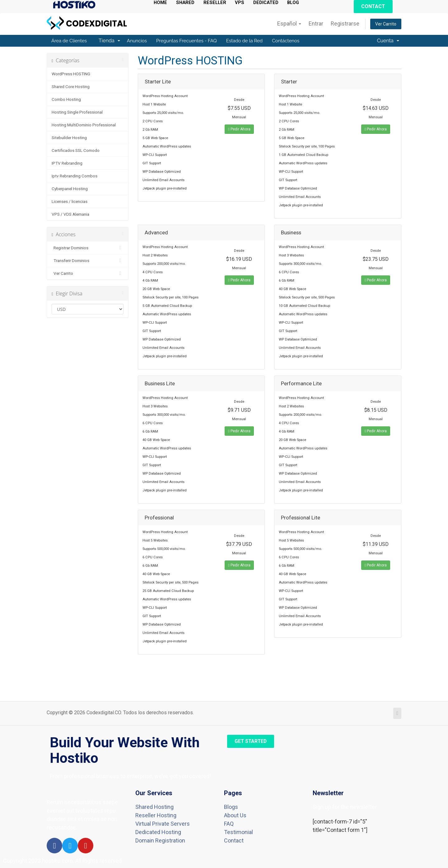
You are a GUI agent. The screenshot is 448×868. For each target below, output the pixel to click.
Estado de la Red (244, 41)
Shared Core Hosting (71, 87)
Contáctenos (286, 41)
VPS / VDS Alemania (70, 214)
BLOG (298, 3)
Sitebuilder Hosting (69, 138)
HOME (161, 3)
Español (289, 23)
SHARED (187, 3)
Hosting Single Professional (77, 112)
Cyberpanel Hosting (70, 189)
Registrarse (345, 23)
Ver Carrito (386, 24)
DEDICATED (270, 3)
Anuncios (137, 41)
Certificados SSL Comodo (76, 150)
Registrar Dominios (88, 248)
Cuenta (388, 41)
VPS (243, 3)
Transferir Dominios (88, 260)
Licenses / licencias (70, 201)
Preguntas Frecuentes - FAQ (187, 41)
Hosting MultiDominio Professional (84, 125)
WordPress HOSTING (71, 74)
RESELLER (217, 3)
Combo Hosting (66, 99)
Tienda (109, 41)
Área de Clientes (69, 41)
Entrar (316, 23)
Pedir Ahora (239, 129)
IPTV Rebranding (67, 163)
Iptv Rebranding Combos (75, 176)
